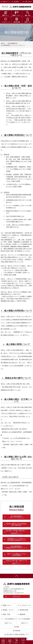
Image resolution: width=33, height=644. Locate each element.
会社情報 (16, 2)
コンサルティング (6, 22)
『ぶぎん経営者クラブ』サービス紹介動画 (16, 619)
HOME (3, 43)
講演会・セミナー (17, 15)
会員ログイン (6, 2)
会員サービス (28, 22)
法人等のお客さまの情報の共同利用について (16, 635)
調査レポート (6, 15)
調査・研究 (28, 15)
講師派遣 (22, 614)
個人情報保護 (16, 631)
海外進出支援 (17, 22)
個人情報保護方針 (13, 43)
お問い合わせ (28, 2)
